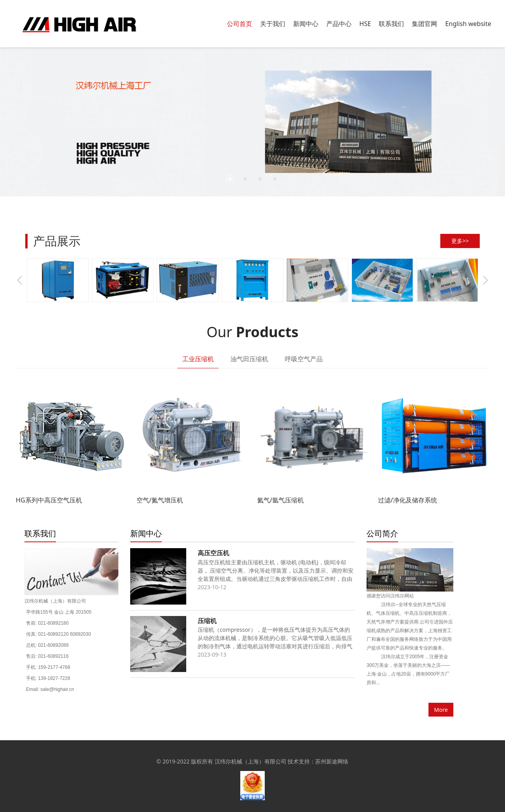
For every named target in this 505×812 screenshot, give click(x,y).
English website (468, 24)
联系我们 (391, 24)
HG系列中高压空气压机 (49, 500)
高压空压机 (213, 553)
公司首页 (239, 24)
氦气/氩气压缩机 (281, 500)
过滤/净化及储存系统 (408, 500)
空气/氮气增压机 (160, 500)
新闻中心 (306, 24)
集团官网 (425, 24)
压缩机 (207, 621)
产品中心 (339, 24)
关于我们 (273, 24)
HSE (365, 24)
